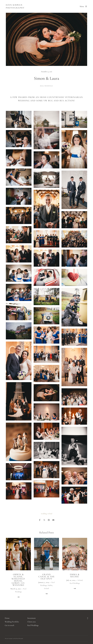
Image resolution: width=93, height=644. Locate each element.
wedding (44, 514)
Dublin (50, 585)
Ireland (46, 588)
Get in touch (9, 625)
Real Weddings (46, 86)
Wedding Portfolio (12, 622)
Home (7, 618)
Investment (31, 618)
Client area (31, 622)
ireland (50, 514)
